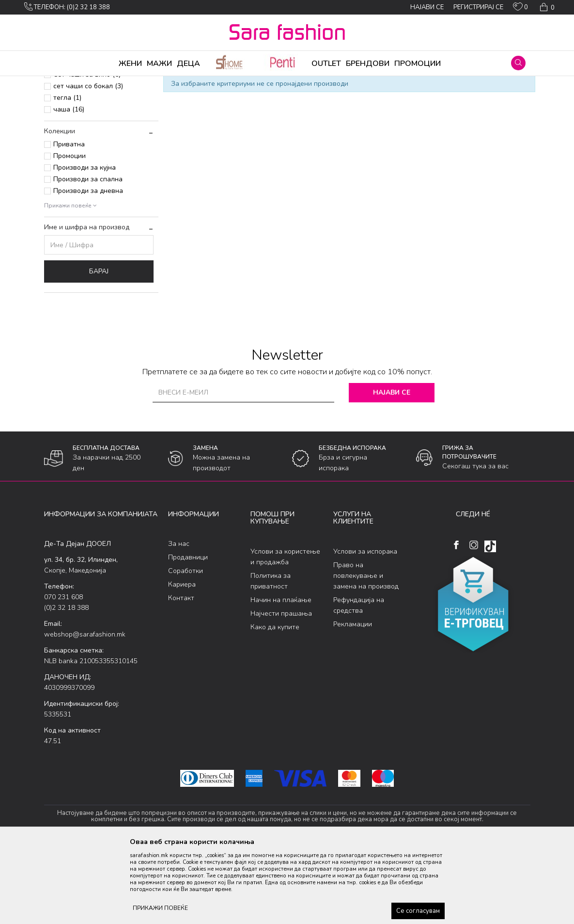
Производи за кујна (85, 244)
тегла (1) (67, 174)
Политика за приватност (271, 657)
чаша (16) (69, 185)
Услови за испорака (365, 628)
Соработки (186, 647)
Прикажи (420, 98)
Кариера (182, 661)
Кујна (195, 82)
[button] (518, 63)
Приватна (69, 220)
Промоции (70, 232)
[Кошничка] (546, 7)
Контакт (181, 674)
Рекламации (353, 700)
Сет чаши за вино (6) (87, 151)
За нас (179, 620)
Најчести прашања (281, 690)
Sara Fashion (62, 82)
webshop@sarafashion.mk (85, 710)
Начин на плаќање (281, 676)
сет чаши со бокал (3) (88, 162)
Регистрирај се (478, 7)
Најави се (394, 469)
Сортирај (334, 98)
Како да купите (275, 703)
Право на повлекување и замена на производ (366, 652)
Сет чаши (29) (76, 139)
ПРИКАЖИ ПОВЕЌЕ (160, 908)
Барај (99, 347)
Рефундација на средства (359, 681)
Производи (102, 82)
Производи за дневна (88, 267)
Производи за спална (88, 255)
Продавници (188, 633)
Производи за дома (153, 82)
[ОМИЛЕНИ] (520, 9)
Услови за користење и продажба (285, 633)
